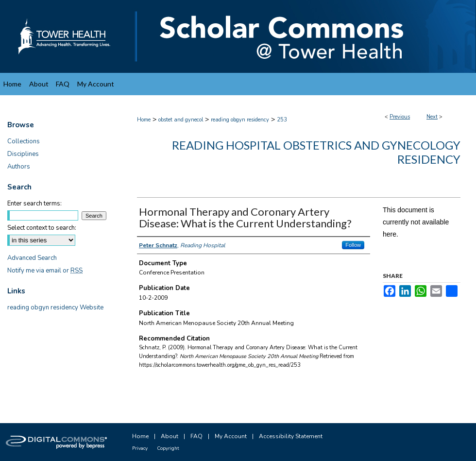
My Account (231, 436)
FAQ (196, 436)
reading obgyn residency (240, 120)
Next (432, 117)
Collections (24, 141)
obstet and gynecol (181, 120)
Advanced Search (32, 258)
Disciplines (23, 154)
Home (144, 120)
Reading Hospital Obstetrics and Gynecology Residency (316, 152)
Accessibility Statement (291, 436)
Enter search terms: (34, 204)
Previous (400, 117)
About (170, 436)
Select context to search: (42, 228)
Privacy (140, 448)
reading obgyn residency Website (55, 307)
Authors (19, 167)
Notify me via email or (45, 271)
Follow (353, 245)
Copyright (168, 448)
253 (282, 120)
